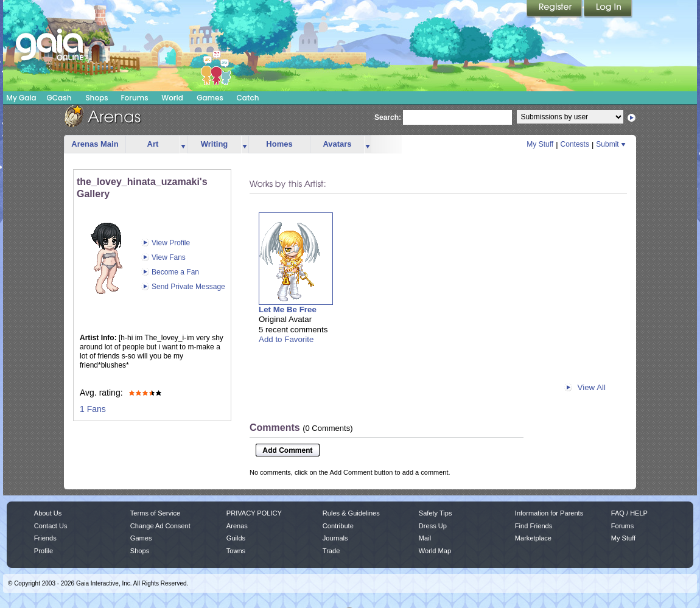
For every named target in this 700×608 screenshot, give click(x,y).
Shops (96, 98)
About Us (48, 513)
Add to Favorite (286, 339)
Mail (425, 538)
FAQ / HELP (629, 513)
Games (210, 98)
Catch (248, 98)
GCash (59, 98)
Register (555, 9)
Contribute (338, 526)
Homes (279, 144)
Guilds (236, 538)
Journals (335, 538)
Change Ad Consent (160, 526)
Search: (388, 117)
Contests (575, 144)
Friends (45, 538)
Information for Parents (549, 513)
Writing (215, 144)
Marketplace (533, 538)
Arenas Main (95, 144)
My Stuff (540, 144)
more (183, 145)
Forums (134, 98)
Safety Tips (436, 513)
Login (608, 9)
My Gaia (21, 98)
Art (153, 144)
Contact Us (51, 526)
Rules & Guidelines (351, 513)
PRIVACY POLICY (254, 513)
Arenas (237, 526)
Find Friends (534, 526)
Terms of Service (155, 513)
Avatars (337, 144)
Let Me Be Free (288, 309)
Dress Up (433, 526)
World (172, 98)
